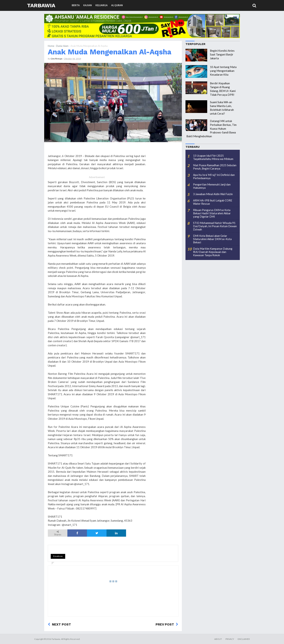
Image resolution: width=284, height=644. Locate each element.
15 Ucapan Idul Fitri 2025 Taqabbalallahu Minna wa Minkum (213, 157)
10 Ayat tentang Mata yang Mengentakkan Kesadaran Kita (223, 71)
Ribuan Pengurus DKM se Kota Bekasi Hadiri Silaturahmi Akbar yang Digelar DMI (212, 213)
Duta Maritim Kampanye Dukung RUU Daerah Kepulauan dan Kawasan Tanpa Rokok (213, 252)
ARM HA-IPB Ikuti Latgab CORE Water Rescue (213, 202)
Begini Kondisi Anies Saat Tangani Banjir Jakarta (222, 54)
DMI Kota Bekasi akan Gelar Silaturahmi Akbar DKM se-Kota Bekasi (212, 239)
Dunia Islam (62, 46)
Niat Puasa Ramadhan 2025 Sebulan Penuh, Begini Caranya (215, 167)
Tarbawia (41, 5)
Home (51, 46)
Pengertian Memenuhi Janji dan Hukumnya (212, 186)
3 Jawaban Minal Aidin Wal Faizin (213, 194)
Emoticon (58, 556)
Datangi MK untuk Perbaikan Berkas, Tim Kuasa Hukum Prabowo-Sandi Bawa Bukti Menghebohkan (211, 129)
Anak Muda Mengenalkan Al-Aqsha (110, 52)
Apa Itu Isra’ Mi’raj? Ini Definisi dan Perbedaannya (214, 176)
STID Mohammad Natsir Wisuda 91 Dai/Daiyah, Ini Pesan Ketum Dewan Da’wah (215, 226)
